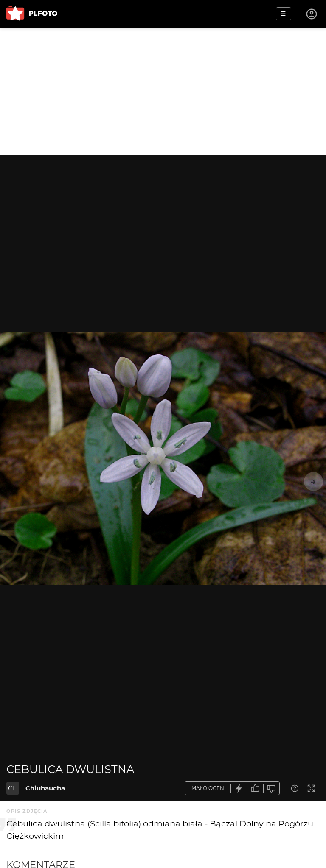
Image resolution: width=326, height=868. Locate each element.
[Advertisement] (163, 91)
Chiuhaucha (45, 788)
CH (13, 788)
